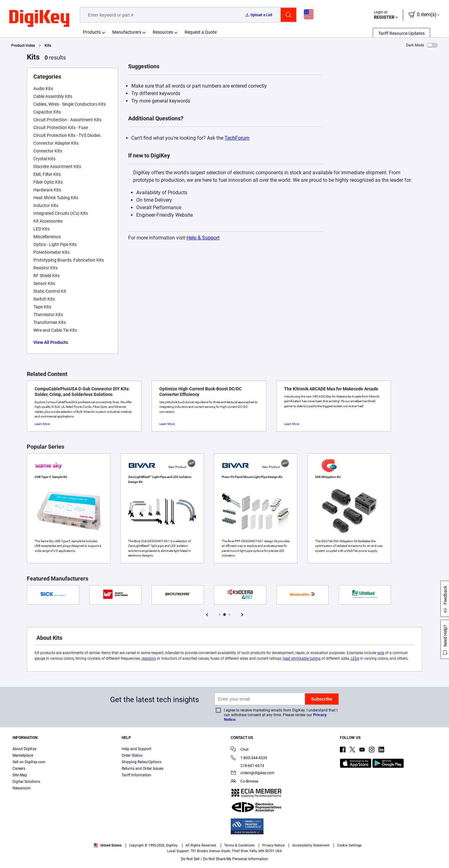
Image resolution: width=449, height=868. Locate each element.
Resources (163, 32)
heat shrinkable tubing (302, 658)
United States (108, 845)
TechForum (237, 138)
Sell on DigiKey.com (29, 762)
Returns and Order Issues (142, 769)
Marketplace (23, 755)
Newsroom (22, 788)
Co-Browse (244, 782)
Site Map (20, 775)
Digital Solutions (26, 782)
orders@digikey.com (253, 773)
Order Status (132, 755)
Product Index (23, 46)
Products (92, 32)
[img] (39, 19)
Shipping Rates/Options (142, 762)
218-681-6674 (247, 766)
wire (381, 653)
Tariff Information (136, 775)
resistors (149, 658)
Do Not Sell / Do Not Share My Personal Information (224, 859)
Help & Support (203, 238)
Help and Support (136, 749)
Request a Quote (201, 32)
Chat (240, 750)
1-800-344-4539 (249, 758)
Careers (19, 769)
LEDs (355, 658)
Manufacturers (127, 32)
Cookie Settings (349, 845)
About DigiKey (24, 749)
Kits (48, 46)
